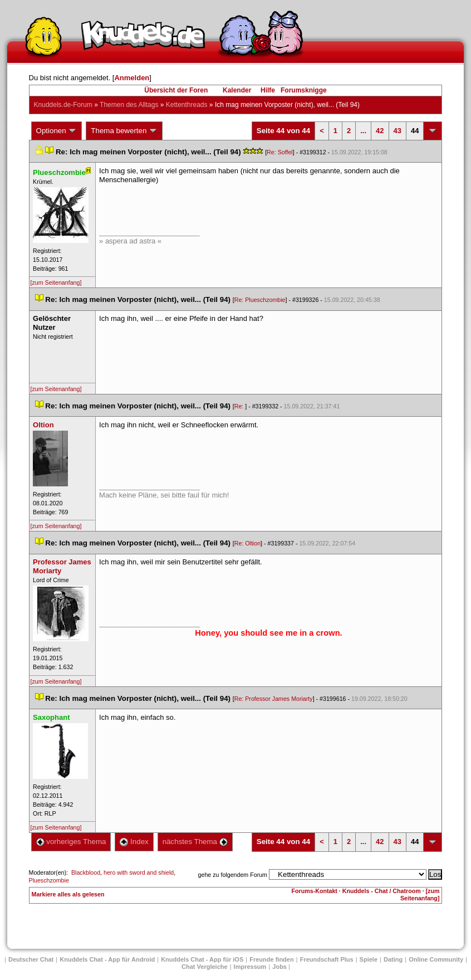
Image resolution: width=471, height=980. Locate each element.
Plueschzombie (49, 880)
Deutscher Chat (31, 959)
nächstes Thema (195, 842)
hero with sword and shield (139, 872)
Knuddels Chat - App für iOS (202, 959)
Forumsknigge (304, 90)
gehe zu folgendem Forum (233, 875)
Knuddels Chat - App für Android (107, 959)
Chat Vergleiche (205, 967)
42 (380, 131)
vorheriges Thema (71, 842)
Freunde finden (271, 959)
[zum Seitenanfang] (56, 282)
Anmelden (132, 78)
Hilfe (268, 90)
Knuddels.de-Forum (63, 105)
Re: (240, 406)
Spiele (369, 959)
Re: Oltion (247, 543)
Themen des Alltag (129, 105)
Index (134, 842)
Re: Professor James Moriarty (274, 699)
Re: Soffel (280, 152)
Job (279, 967)
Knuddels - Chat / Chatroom (382, 891)
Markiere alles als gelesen (68, 894)
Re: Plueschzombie (260, 300)
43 (398, 131)
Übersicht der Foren (176, 90)
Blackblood (86, 872)
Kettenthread (187, 105)
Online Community (436, 959)
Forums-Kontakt (315, 891)
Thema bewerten (124, 131)
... (363, 131)
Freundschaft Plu (327, 959)
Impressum (250, 967)
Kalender (237, 90)
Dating (393, 959)
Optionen (57, 131)
